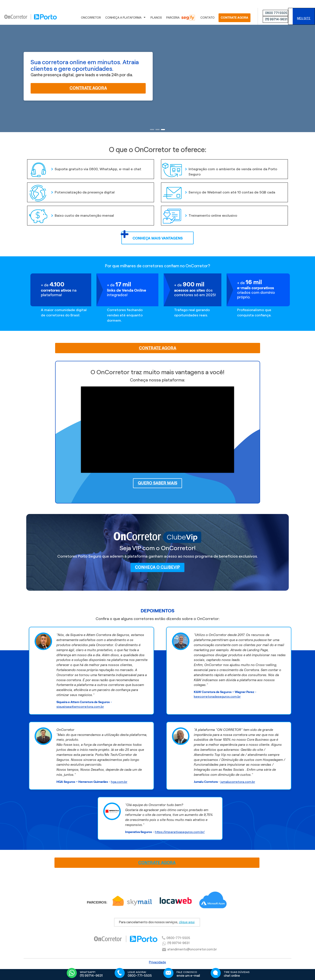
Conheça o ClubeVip (157, 567)
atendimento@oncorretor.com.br (192, 949)
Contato (207, 18)
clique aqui (187, 922)
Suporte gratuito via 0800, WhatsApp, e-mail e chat (85, 166)
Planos (156, 18)
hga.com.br (119, 782)
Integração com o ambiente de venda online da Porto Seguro (220, 169)
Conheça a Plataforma (126, 18)
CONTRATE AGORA (234, 18)
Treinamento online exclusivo (200, 213)
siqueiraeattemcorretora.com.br (80, 707)
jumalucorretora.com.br (238, 782)
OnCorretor (91, 18)
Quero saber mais (157, 483)
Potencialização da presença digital (72, 190)
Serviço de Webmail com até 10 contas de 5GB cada (219, 190)
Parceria (181, 18)
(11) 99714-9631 (276, 19)
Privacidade (157, 962)
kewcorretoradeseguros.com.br (217, 696)
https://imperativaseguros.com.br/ (180, 832)
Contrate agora (88, 88)
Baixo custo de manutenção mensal (71, 213)
